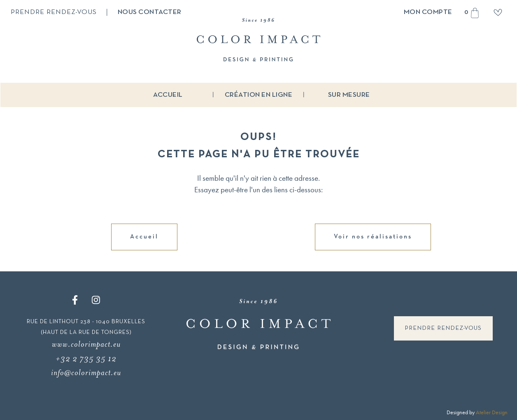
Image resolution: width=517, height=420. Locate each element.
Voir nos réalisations (373, 237)
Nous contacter (150, 12)
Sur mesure (349, 95)
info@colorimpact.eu (86, 372)
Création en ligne (259, 95)
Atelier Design (492, 412)
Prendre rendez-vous (54, 12)
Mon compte (428, 12)
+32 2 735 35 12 (86, 358)
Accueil (168, 95)
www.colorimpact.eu (86, 344)
